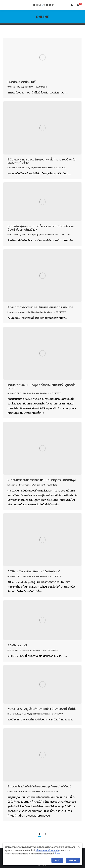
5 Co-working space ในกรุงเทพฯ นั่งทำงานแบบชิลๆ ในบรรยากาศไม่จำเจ (42, 161)
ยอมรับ (73, 860)
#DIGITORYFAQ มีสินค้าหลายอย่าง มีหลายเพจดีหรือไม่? (42, 709)
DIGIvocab (13, 650)
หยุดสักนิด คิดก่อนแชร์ (21, 82)
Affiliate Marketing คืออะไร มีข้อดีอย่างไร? (34, 571)
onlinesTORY (14, 393)
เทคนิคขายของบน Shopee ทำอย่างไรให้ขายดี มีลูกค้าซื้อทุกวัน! (42, 387)
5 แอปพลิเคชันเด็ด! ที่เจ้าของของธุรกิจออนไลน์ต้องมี (39, 786)
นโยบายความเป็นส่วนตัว (47, 850)
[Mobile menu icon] (7, 5)
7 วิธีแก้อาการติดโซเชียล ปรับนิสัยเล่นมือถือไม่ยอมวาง (40, 307)
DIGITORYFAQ (14, 234)
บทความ (11, 87)
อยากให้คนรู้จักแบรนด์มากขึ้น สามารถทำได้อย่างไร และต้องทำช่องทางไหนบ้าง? (41, 228)
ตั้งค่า (57, 854)
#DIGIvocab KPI (18, 645)
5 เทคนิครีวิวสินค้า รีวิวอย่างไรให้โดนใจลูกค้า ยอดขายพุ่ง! (42, 480)
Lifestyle (12, 168)
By (25, 87)
